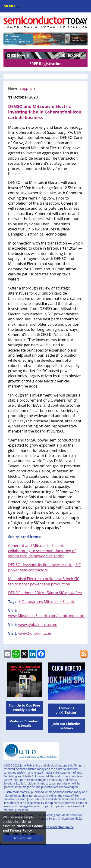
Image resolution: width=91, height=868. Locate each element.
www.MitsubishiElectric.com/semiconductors (47, 616)
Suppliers (27, 88)
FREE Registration (45, 64)
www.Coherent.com (35, 633)
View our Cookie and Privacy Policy (23, 828)
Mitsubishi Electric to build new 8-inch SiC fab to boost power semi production (44, 581)
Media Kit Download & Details (25, 723)
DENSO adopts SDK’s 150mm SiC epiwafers (45, 593)
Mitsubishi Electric (59, 602)
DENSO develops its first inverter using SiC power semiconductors (44, 567)
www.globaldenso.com (38, 625)
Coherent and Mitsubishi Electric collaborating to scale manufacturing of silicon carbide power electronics (42, 551)
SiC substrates (31, 602)
